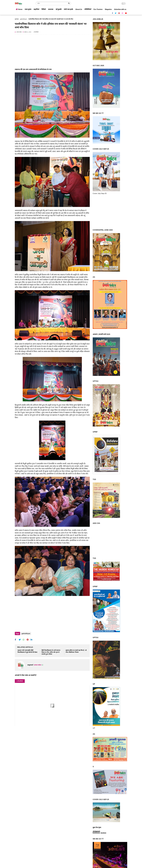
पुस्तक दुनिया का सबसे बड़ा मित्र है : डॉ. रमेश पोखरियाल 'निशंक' (76, 650)
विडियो (44, 9)
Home (19, 9)
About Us (79, 9)
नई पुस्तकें (59, 9)
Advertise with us (120, 9)
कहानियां (36, 9)
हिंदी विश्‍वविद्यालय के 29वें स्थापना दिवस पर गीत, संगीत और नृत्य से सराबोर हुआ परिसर (51, 651)
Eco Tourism (98, 9)
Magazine (108, 9)
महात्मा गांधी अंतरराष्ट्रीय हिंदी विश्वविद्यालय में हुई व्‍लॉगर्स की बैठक (27, 650)
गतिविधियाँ (88, 9)
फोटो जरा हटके (68, 9)
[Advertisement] (52, 52)
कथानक (51, 9)
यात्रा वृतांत (28, 9)
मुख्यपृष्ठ (17, 19)
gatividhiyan (24, 19)
